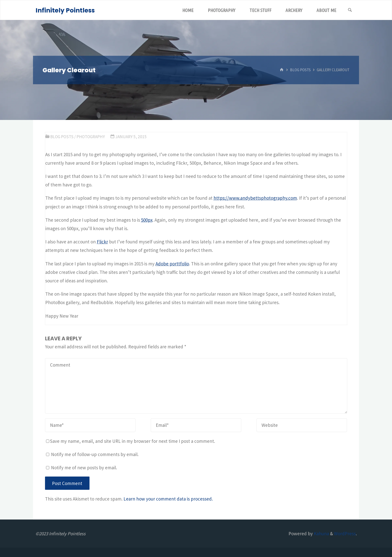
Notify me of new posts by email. (84, 468)
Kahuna (321, 534)
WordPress (345, 534)
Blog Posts (300, 70)
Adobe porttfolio (172, 264)
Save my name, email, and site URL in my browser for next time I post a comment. (130, 441)
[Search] (350, 10)
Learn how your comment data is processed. (168, 499)
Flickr (102, 242)
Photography (91, 137)
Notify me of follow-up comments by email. (95, 454)
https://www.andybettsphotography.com (255, 198)
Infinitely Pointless (65, 10)
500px (147, 220)
